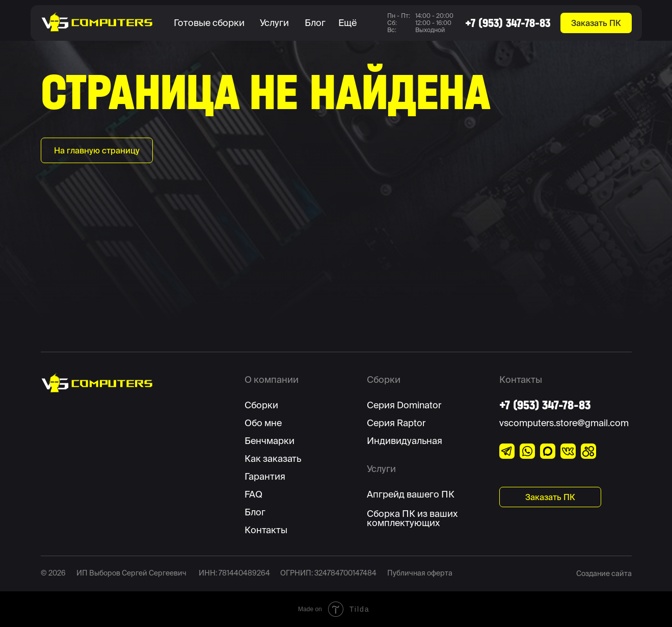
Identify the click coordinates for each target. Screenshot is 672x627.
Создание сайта (604, 573)
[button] (212, 23)
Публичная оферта (420, 573)
